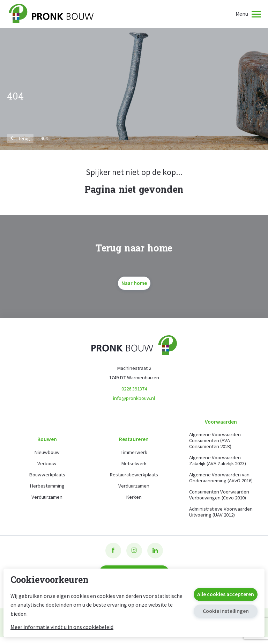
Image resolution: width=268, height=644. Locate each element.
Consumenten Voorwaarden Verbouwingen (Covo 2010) (219, 496)
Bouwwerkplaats (47, 479)
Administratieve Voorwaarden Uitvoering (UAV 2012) (216, 516)
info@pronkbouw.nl (134, 398)
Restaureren (134, 443)
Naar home (134, 283)
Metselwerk (134, 467)
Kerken (134, 501)
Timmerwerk (134, 456)
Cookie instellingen (226, 611)
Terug (20, 138)
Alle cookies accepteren (226, 594)
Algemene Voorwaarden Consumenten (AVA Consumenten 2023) (215, 441)
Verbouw (47, 467)
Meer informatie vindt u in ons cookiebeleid (62, 627)
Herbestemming (47, 490)
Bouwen (47, 443)
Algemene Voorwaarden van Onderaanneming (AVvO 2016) (221, 478)
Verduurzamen (47, 501)
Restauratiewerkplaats (134, 479)
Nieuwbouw (47, 456)
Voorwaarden (221, 422)
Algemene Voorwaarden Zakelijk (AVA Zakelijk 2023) (218, 461)
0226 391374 (134, 389)
